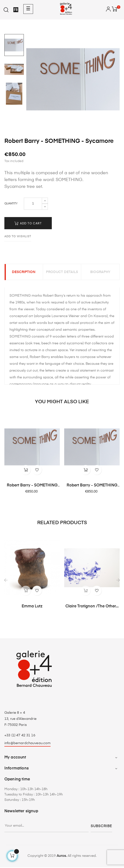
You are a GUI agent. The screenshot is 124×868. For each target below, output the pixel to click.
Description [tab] (24, 273)
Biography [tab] (100, 273)
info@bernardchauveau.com (27, 744)
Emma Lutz (32, 607)
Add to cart (28, 223)
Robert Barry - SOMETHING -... (32, 486)
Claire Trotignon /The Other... (92, 607)
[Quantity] (33, 204)
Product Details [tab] (62, 273)
